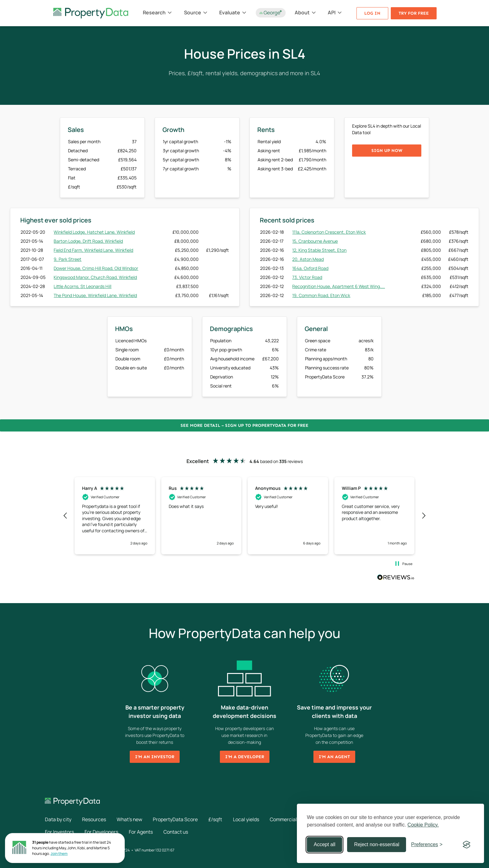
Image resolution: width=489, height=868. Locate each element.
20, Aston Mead (308, 259)
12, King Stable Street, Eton (319, 250)
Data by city (58, 819)
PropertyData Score (177, 819)
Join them (59, 853)
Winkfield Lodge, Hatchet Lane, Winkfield (94, 232)
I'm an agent (334, 757)
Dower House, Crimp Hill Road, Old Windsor (96, 268)
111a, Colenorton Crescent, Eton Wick (329, 232)
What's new (131, 819)
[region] (244, 516)
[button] (65, 516)
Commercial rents (293, 819)
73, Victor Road (307, 277)
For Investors (60, 832)
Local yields (249, 819)
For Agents (142, 832)
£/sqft (218, 819)
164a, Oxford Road (310, 268)
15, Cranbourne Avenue (315, 241)
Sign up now (387, 151)
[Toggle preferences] (427, 845)
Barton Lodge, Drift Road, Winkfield (88, 241)
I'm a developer (245, 757)
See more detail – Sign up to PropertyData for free (244, 425)
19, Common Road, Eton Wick (321, 295)
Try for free (414, 13)
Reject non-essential (377, 844)
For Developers (102, 832)
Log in (372, 13)
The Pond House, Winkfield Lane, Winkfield (95, 295)
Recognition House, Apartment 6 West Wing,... (339, 286)
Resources (94, 819)
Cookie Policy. (423, 825)
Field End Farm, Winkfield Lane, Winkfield (93, 250)
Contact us (178, 832)
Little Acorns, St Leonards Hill (82, 286)
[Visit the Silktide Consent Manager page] (467, 845)
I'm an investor (155, 757)
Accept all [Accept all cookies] (324, 844)
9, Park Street (68, 259)
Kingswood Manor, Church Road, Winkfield (95, 277)
